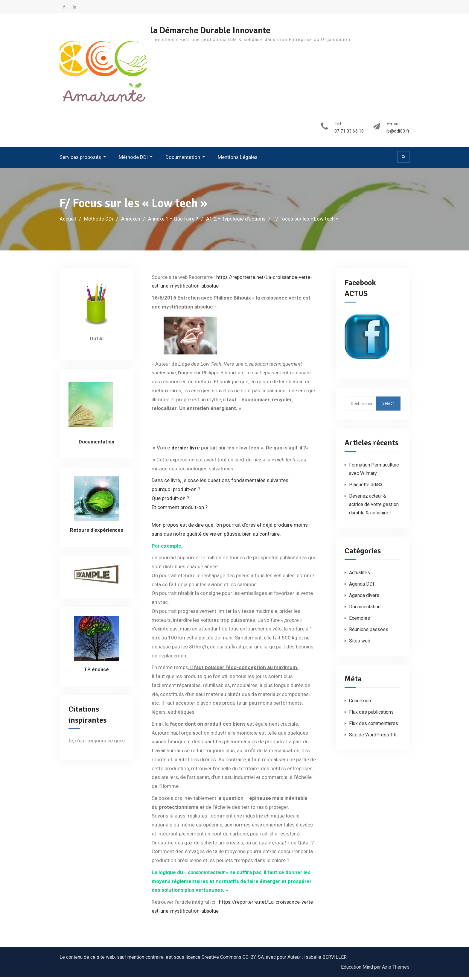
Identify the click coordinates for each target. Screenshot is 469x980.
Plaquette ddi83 (366, 487)
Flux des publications (371, 715)
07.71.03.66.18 (349, 134)
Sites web (360, 644)
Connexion (360, 704)
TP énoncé (97, 672)
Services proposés (80, 160)
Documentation (183, 160)
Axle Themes (396, 970)
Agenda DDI (362, 587)
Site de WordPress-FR (373, 738)
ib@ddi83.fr (398, 134)
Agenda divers (364, 598)
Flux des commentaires (374, 726)
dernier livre (186, 451)
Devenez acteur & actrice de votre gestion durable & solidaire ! (374, 507)
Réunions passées (369, 632)
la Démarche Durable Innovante (214, 30)
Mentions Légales (238, 160)
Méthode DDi (133, 160)
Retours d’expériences (97, 533)
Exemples (360, 621)
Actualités (360, 576)
